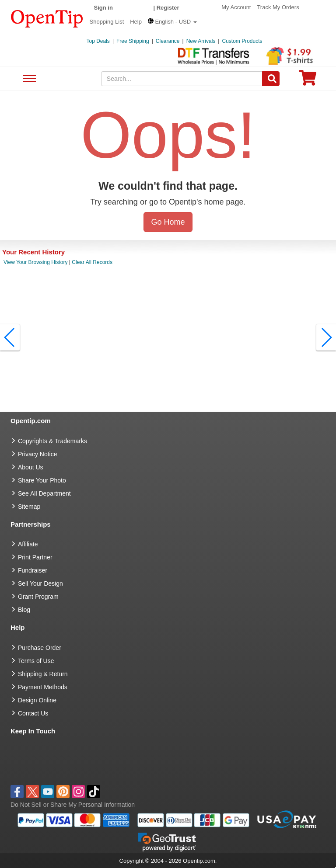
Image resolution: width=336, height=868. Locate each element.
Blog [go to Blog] (24, 610)
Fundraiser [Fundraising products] (33, 570)
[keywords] (182, 79)
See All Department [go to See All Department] (44, 493)
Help (136, 22)
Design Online (37, 700)
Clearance (168, 41)
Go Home (168, 222)
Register (168, 8)
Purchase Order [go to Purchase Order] (40, 648)
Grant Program (38, 597)
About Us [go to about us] (31, 467)
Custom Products (242, 41)
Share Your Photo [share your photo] (42, 480)
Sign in (103, 8)
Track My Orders (278, 7)
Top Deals (98, 41)
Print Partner (35, 557)
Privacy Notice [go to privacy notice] (37, 454)
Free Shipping (133, 41)
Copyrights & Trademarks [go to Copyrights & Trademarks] (52, 441)
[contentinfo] (47, 18)
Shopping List (107, 22)
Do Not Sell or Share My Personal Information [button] (73, 805)
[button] (172, 22)
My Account (236, 7)
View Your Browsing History (36, 262)
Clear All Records (92, 262)
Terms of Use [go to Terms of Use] (36, 661)
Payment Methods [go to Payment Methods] (43, 687)
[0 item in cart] (308, 81)
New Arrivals (201, 41)
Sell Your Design (40, 583)
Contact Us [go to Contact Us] (33, 713)
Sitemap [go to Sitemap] (29, 507)
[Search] (271, 79)
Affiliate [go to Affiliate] (28, 544)
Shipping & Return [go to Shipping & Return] (43, 674)
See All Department (28, 79)
